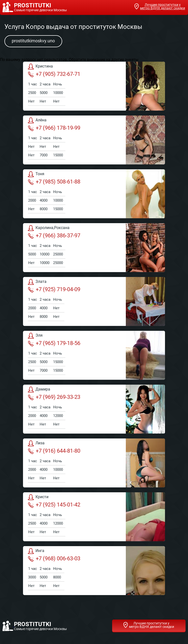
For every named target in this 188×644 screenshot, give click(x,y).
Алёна (37, 120)
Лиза (36, 443)
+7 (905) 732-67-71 (54, 74)
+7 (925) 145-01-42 (54, 505)
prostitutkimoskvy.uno (33, 41)
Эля (35, 336)
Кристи (38, 497)
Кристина (40, 67)
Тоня (36, 174)
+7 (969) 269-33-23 (54, 397)
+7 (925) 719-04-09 (54, 289)
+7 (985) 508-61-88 (54, 182)
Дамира (39, 390)
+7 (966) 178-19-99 (54, 128)
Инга (36, 551)
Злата (37, 282)
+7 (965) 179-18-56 (54, 343)
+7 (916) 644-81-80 (54, 451)
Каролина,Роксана (49, 228)
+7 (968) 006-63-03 (54, 559)
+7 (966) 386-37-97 (54, 236)
